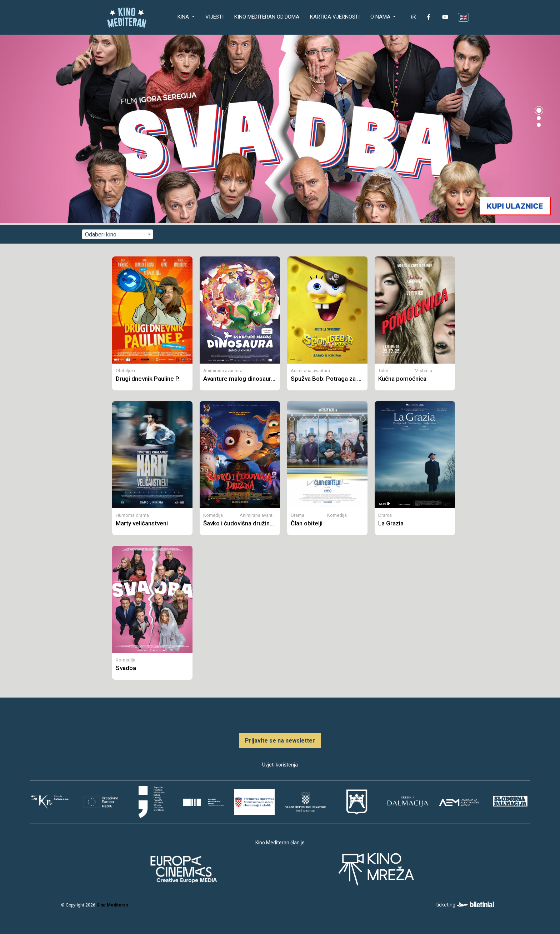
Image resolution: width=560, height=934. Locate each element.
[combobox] (117, 234)
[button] (539, 110)
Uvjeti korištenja (280, 765)
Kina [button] (184, 17)
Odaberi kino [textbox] (101, 234)
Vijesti (214, 17)
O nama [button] (381, 17)
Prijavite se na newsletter (280, 741)
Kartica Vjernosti (335, 17)
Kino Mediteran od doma (268, 16)
